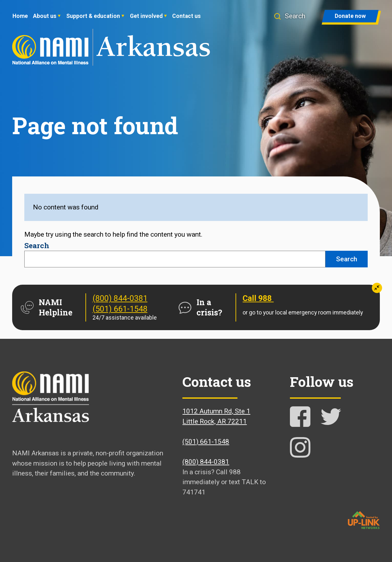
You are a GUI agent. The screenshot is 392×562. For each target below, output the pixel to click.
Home (20, 16)
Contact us (186, 16)
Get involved (146, 16)
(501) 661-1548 (120, 309)
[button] (292, 16)
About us (45, 16)
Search (37, 245)
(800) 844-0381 (120, 298)
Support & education (93, 16)
